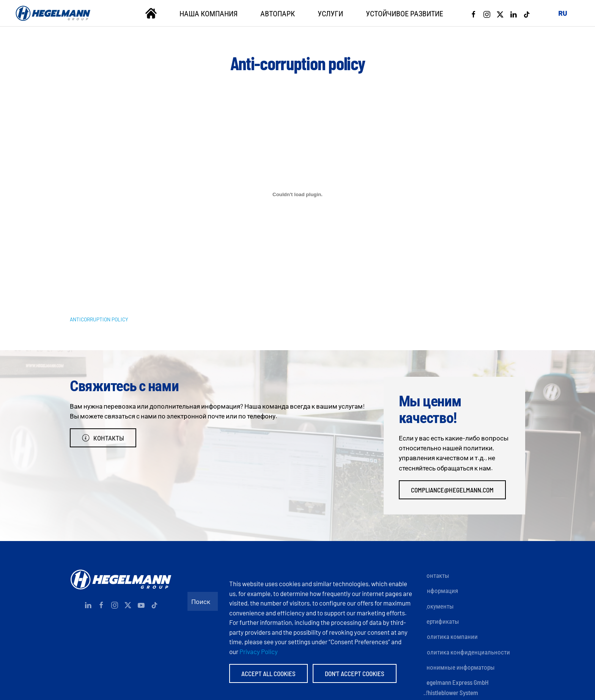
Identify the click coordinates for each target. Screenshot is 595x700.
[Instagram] (487, 13)
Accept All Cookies (268, 673)
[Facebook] (474, 13)
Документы (438, 606)
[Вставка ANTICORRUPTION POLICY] (297, 195)
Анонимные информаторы (459, 667)
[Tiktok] (527, 13)
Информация (440, 590)
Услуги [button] (330, 13)
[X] (500, 13)
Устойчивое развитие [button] (405, 13)
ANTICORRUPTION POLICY (99, 319)
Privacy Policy (259, 651)
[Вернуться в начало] (53, 13)
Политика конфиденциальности (466, 652)
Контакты (103, 438)
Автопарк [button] (278, 13)
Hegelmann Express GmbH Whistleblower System (456, 687)
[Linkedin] (513, 13)
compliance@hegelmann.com (452, 490)
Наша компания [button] (209, 13)
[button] (563, 13)
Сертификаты (441, 621)
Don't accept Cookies (355, 673)
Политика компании (450, 636)
